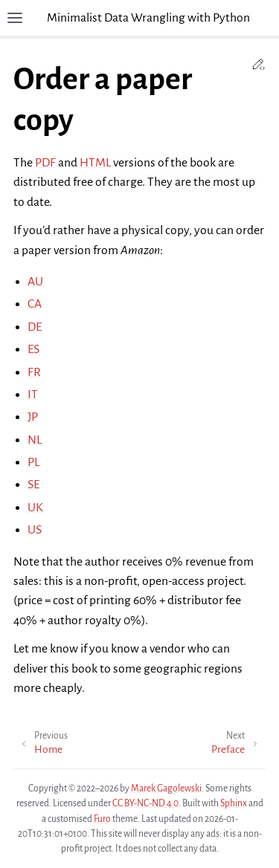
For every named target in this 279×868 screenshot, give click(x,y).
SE (33, 485)
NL (35, 440)
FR (34, 372)
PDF (45, 163)
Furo (102, 819)
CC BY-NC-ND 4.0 (145, 803)
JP (33, 417)
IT (33, 395)
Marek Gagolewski (166, 788)
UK (35, 508)
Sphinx (234, 803)
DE (35, 327)
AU (35, 282)
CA (35, 304)
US (35, 530)
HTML (95, 163)
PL (33, 462)
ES (33, 349)
